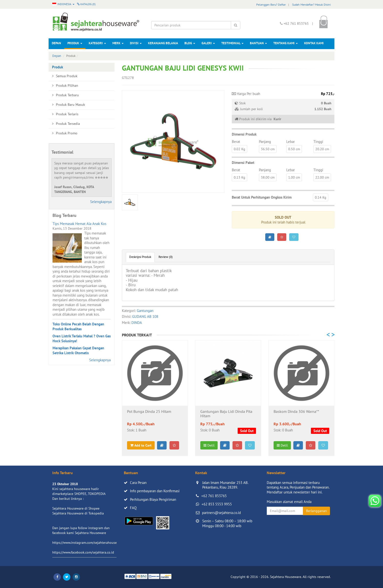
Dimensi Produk (244, 134)
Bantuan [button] (258, 43)
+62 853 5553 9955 (217, 504)
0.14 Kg (321, 197)
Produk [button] (75, 43)
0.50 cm (294, 149)
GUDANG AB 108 (145, 316)
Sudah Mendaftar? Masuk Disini (311, 5)
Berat (236, 142)
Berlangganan (316, 511)
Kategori (97, 43)
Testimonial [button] (232, 43)
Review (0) (166, 257)
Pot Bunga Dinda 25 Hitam (149, 412)
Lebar (291, 142)
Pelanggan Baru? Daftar (271, 5)
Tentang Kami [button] (286, 43)
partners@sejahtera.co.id (221, 513)
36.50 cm (268, 149)
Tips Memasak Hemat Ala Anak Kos (79, 224)
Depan (56, 43)
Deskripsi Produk (140, 257)
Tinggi (318, 142)
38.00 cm (268, 177)
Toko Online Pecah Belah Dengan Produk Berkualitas (78, 326)
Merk (118, 43)
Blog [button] (190, 43)
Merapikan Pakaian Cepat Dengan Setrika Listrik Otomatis (78, 350)
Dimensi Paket (243, 163)
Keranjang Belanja (163, 43)
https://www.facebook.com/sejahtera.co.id (83, 552)
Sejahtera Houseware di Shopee (76, 508)
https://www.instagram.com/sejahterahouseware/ (89, 543)
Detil (209, 445)
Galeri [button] (208, 43)
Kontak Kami (314, 43)
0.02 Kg (239, 149)
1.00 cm (294, 177)
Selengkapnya (101, 202)
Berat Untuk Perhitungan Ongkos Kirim (262, 197)
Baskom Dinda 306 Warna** (296, 412)
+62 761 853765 (214, 496)
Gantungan (145, 311)
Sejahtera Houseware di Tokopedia (78, 513)
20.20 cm (322, 149)
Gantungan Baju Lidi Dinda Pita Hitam (226, 414)
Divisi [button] (136, 43)
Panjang (265, 142)
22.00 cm (322, 177)
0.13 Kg (239, 177)
